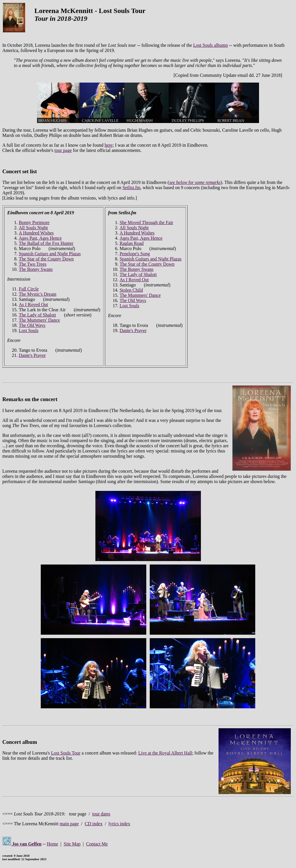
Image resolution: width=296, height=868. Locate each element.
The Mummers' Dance (39, 320)
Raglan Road (132, 243)
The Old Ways (32, 325)
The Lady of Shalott (37, 315)
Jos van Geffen (22, 844)
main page (69, 824)
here (109, 145)
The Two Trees (33, 264)
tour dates (101, 814)
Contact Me (97, 844)
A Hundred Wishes (36, 233)
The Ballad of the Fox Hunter (46, 243)
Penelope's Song (135, 254)
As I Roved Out (33, 304)
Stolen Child (131, 290)
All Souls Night (33, 228)
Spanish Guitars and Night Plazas (50, 254)
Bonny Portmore (34, 222)
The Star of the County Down (46, 259)
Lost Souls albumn (210, 45)
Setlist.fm (132, 188)
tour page (63, 150)
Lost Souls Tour (66, 753)
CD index (94, 824)
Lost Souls (29, 330)
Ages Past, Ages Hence (40, 238)
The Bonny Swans (36, 269)
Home (52, 844)
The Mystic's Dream (38, 294)
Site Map (72, 844)
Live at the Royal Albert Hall (165, 753)
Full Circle (29, 289)
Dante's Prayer (32, 355)
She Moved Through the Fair (146, 222)
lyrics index (119, 824)
